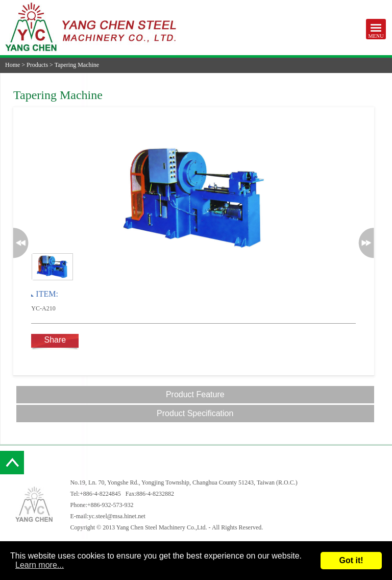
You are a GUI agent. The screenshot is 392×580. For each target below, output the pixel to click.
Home (13, 65)
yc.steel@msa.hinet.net (117, 516)
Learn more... (40, 565)
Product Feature (195, 394)
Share (55, 340)
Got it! (351, 560)
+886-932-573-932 (111, 505)
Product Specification (195, 413)
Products (37, 65)
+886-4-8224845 (100, 494)
